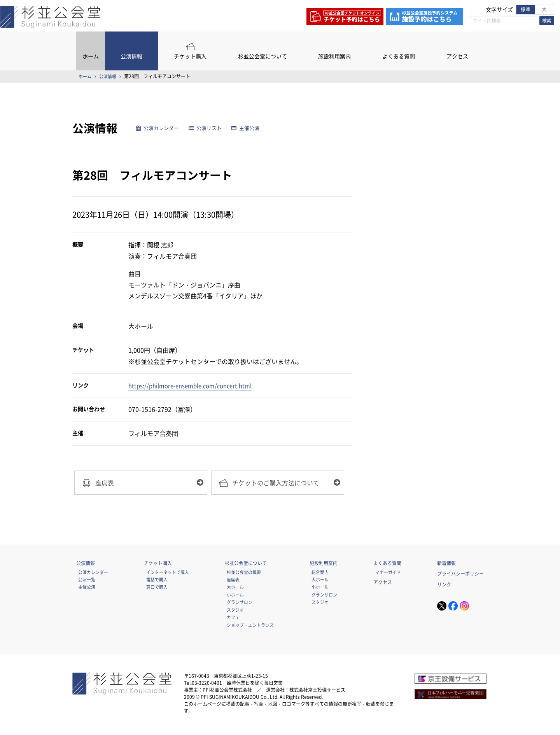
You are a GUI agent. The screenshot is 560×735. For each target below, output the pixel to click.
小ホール (235, 596)
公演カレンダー (159, 128)
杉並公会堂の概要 (244, 574)
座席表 (233, 581)
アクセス (457, 56)
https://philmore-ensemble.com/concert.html (195, 385)
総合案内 (320, 574)
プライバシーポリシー (460, 576)
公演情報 (131, 56)
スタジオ (235, 611)
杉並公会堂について (262, 56)
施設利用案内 (334, 56)
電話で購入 (157, 581)
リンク (444, 586)
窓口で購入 (157, 589)
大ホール (235, 589)
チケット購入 (190, 56)
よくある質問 (399, 56)
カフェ (233, 619)
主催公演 (253, 128)
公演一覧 (87, 581)
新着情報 (446, 565)
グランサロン (240, 604)
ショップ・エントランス (250, 626)
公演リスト (211, 128)
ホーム (91, 56)
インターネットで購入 (168, 574)
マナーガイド (388, 574)
